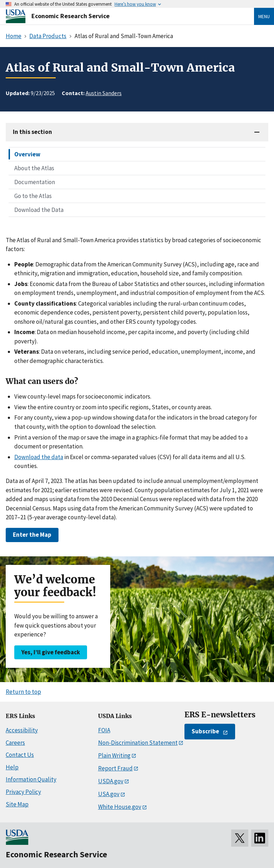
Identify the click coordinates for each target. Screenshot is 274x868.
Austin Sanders (104, 93)
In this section (32, 132)
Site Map (17, 804)
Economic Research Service (70, 16)
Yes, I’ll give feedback (51, 652)
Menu (264, 16)
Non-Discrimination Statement (138, 743)
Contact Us (20, 755)
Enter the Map (32, 535)
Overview (27, 154)
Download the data (39, 457)
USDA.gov (111, 781)
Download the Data (39, 210)
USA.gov (109, 794)
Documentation (35, 182)
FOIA (104, 730)
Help (12, 767)
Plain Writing (114, 755)
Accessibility (22, 730)
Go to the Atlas (33, 196)
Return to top (23, 692)
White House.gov (120, 807)
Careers (15, 743)
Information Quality (31, 779)
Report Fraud (115, 768)
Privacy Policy (23, 792)
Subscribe (205, 731)
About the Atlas (34, 168)
